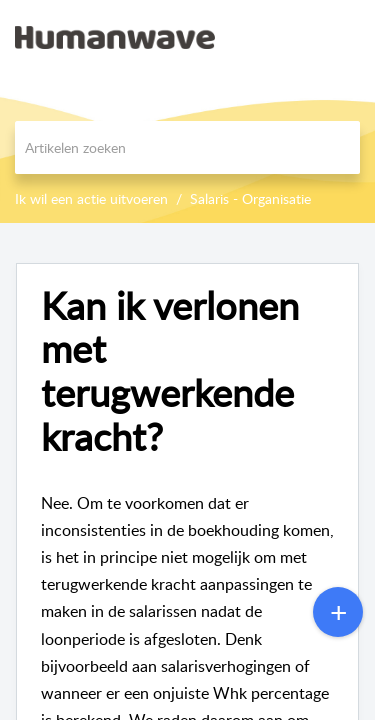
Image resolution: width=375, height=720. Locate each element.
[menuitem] (307, 37)
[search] (187, 147)
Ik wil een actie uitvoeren (91, 198)
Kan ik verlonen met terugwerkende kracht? (170, 371)
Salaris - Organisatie (250, 198)
